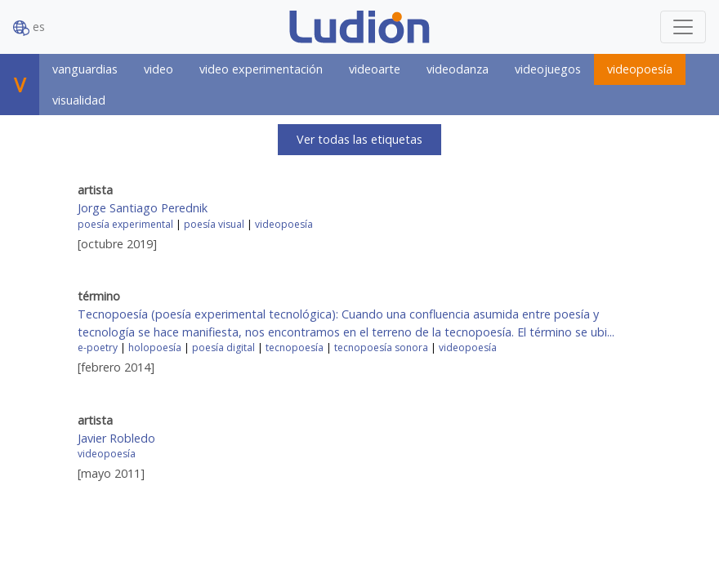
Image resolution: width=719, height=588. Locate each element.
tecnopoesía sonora (381, 347)
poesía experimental (125, 224)
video (159, 69)
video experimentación (261, 69)
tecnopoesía (295, 347)
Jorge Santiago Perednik (143, 208)
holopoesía (155, 347)
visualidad (79, 100)
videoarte (375, 69)
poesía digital (223, 347)
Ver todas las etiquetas (359, 139)
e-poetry (98, 347)
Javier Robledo (116, 438)
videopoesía (640, 69)
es (29, 27)
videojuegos (548, 69)
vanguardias (85, 69)
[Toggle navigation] (683, 27)
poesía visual (214, 224)
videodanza (458, 69)
